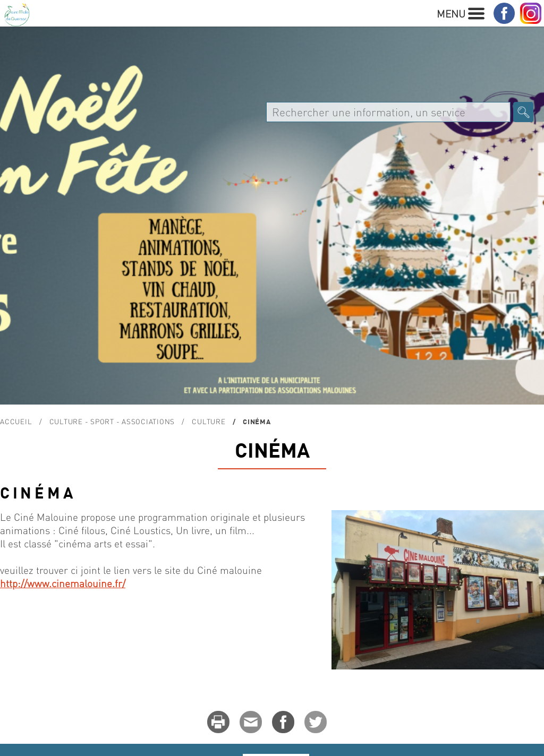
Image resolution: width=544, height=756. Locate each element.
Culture (209, 421)
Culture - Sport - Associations (112, 421)
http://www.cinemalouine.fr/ (63, 583)
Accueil (16, 421)
